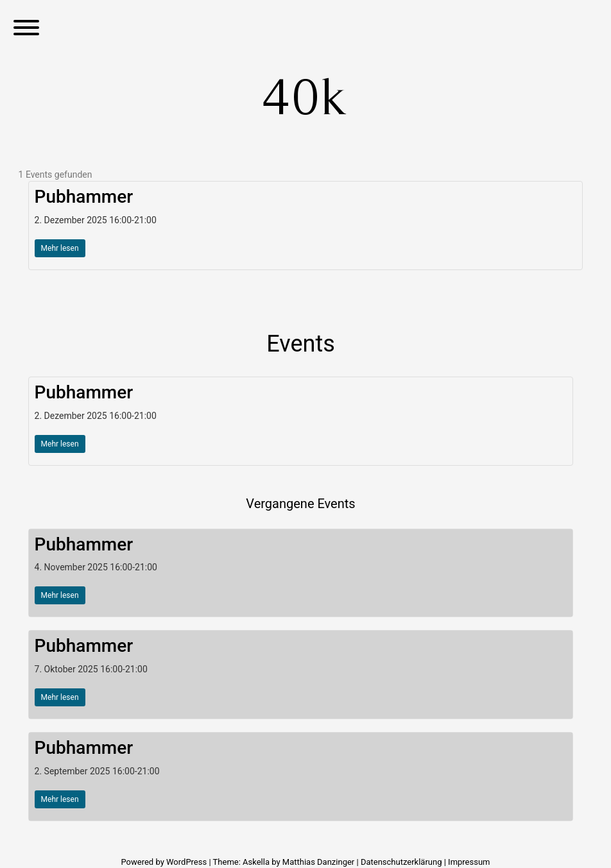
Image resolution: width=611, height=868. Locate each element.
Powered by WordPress (165, 862)
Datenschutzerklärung (401, 862)
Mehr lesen (60, 248)
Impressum (469, 862)
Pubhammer (84, 197)
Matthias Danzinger (318, 862)
